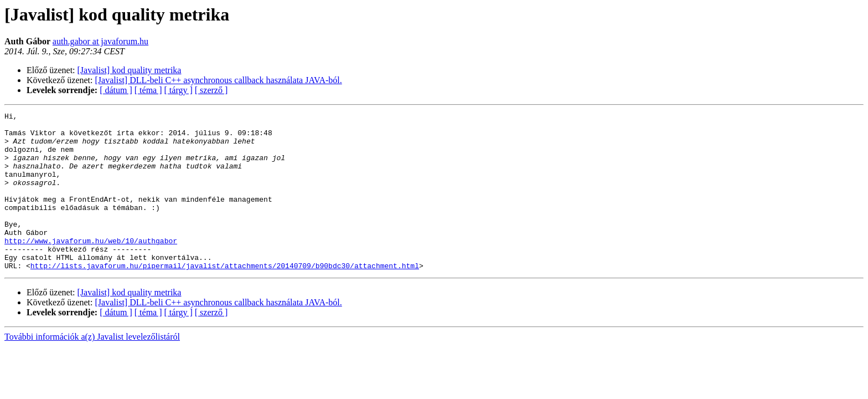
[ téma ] (148, 90)
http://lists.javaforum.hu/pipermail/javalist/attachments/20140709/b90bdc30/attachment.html (225, 297)
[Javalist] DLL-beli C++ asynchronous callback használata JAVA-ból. (219, 80)
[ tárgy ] (179, 90)
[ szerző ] (211, 90)
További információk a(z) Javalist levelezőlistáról (92, 368)
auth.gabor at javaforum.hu (100, 41)
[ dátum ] (116, 90)
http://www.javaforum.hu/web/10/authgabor (91, 267)
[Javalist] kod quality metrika (130, 70)
